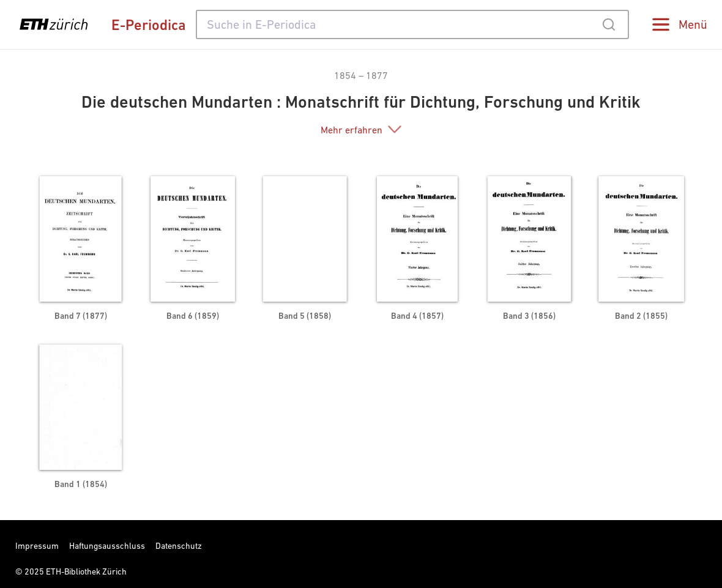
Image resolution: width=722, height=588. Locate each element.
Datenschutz (179, 546)
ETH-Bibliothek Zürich (86, 571)
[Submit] (608, 24)
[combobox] (412, 24)
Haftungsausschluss (107, 546)
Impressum (37, 546)
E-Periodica (149, 25)
